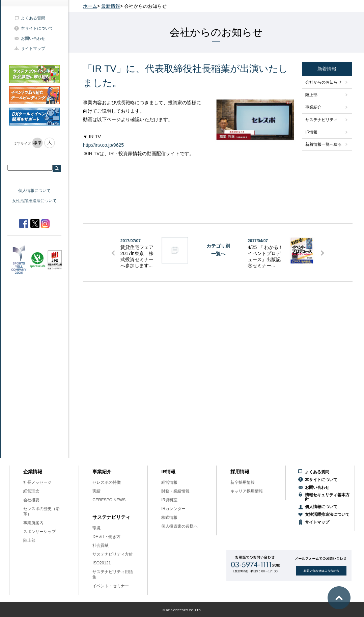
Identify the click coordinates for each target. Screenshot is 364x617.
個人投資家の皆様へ (179, 526)
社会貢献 (101, 545)
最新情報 (111, 6)
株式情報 (169, 517)
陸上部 (311, 95)
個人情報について (34, 191)
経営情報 (169, 482)
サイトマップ (33, 49)
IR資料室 (169, 500)
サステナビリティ (321, 120)
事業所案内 (33, 523)
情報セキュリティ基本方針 (327, 497)
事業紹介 (313, 107)
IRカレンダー (173, 509)
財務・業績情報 (175, 491)
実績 (96, 491)
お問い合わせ (33, 38)
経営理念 (31, 491)
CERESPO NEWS (109, 500)
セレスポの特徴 (107, 482)
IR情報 (311, 132)
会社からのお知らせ (324, 82)
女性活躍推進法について (34, 201)
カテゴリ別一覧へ (218, 250)
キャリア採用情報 (247, 491)
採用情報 (240, 472)
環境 (96, 528)
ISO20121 (102, 563)
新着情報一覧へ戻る (324, 144)
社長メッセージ (37, 482)
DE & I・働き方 (106, 537)
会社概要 (31, 500)
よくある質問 (33, 18)
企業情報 (33, 472)
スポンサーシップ (39, 532)
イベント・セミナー (111, 586)
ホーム (90, 6)
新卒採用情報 (243, 482)
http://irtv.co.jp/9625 (103, 145)
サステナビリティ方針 (113, 554)
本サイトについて (37, 28)
